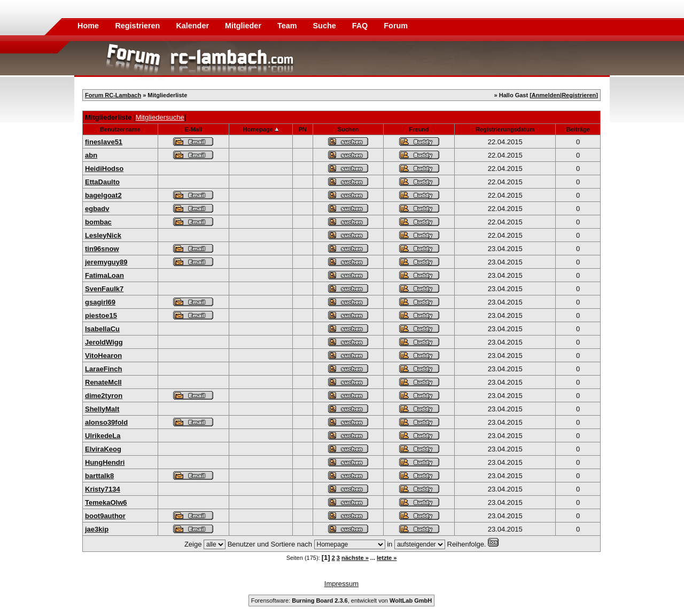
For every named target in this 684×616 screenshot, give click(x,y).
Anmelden (546, 95)
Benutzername (120, 129)
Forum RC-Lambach (113, 95)
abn (91, 155)
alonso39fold (106, 422)
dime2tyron (104, 396)
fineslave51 (104, 142)
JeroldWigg (104, 342)
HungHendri (105, 462)
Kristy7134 (103, 489)
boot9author (105, 516)
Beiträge (578, 129)
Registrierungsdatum (505, 129)
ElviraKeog (103, 449)
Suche (326, 26)
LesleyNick (103, 235)
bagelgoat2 (103, 195)
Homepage (258, 129)
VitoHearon (103, 356)
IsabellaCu (102, 329)
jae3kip (97, 529)
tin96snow (102, 249)
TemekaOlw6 (106, 502)
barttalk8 (99, 476)
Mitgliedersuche (160, 117)
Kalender (193, 26)
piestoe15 (101, 315)
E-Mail (193, 129)
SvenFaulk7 (104, 289)
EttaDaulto (102, 182)
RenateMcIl (103, 382)
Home (88, 26)
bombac (98, 222)
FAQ (361, 26)
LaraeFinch (103, 369)
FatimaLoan (104, 275)
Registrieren (138, 26)
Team (288, 26)
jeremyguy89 (106, 262)
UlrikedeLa (103, 436)
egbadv (97, 209)
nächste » (355, 558)
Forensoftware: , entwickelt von (341, 601)
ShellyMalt (102, 409)
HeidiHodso (104, 169)
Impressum (341, 584)
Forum (396, 26)
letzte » (387, 558)
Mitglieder (244, 26)
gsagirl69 (100, 302)
